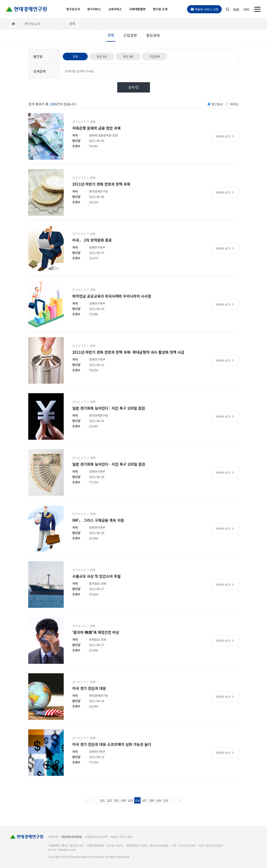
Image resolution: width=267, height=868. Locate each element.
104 (123, 800)
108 (152, 800)
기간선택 (160, 56)
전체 (76, 56)
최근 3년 (132, 56)
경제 (72, 24)
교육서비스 (115, 9)
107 (144, 800)
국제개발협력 (137, 9)
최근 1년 (104, 56)
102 (109, 800)
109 (159, 800)
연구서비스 (94, 9)
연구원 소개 (160, 9)
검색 (133, 87)
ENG (247, 9)
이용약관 (53, 837)
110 (166, 800)
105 (130, 800)
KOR (236, 9)
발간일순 (217, 104)
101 (102, 800)
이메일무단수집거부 (96, 837)
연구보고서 (73, 9)
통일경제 (153, 35)
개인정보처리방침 (71, 837)
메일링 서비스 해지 (122, 837)
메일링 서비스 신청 (204, 9)
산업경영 (130, 35)
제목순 (234, 104)
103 (116, 800)
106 (137, 800)
